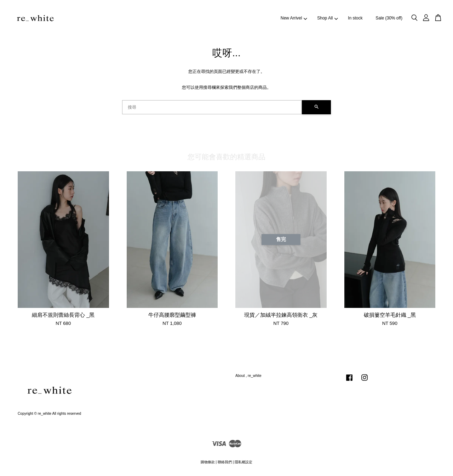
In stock (355, 18)
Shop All (327, 18)
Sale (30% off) (389, 18)
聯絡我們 (225, 462)
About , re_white (248, 376)
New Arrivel (294, 18)
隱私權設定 (243, 462)
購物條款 (208, 462)
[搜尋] (212, 107)
